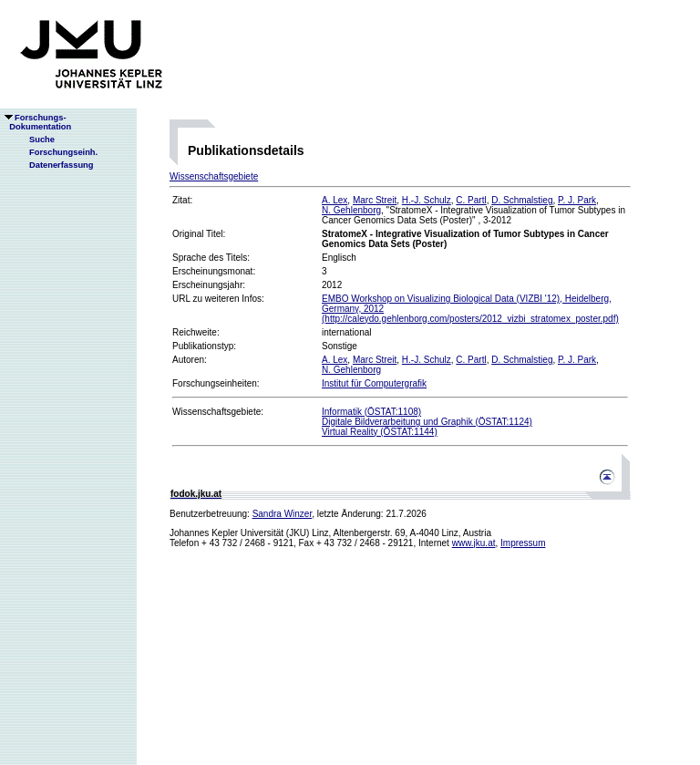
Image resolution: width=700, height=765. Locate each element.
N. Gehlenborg (351, 210)
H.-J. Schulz (427, 200)
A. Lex (335, 200)
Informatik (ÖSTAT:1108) (371, 412)
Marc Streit (375, 200)
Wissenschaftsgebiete (214, 176)
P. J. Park (577, 200)
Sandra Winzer (283, 514)
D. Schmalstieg (522, 200)
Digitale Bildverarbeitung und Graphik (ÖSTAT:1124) (427, 422)
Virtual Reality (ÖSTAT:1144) (380, 432)
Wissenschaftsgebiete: (218, 412)
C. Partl (471, 200)
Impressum (523, 543)
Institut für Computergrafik (374, 383)
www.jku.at (474, 543)
